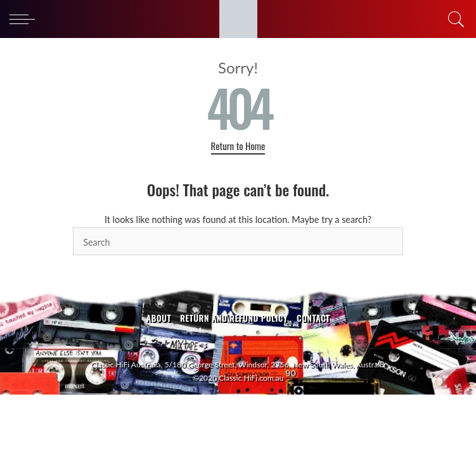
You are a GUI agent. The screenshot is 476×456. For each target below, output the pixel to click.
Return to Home (238, 146)
